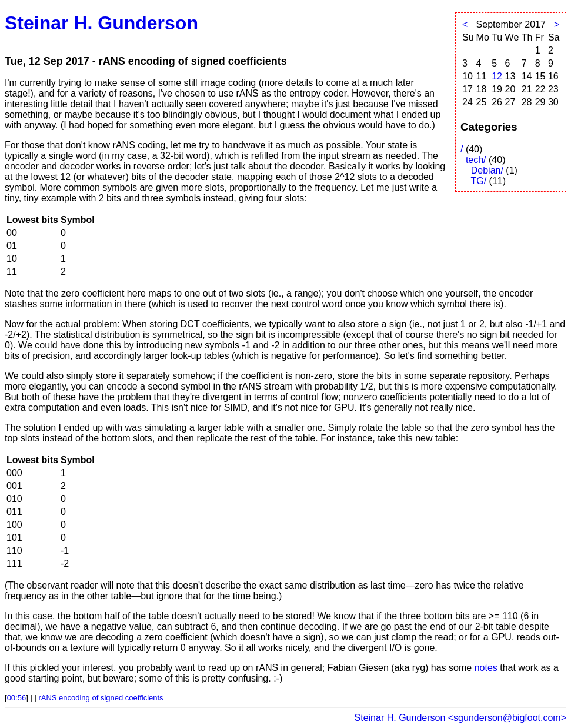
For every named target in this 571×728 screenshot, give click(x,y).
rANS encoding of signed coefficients (101, 698)
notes (486, 668)
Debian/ (487, 170)
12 (497, 76)
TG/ (478, 181)
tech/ (476, 160)
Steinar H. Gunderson (101, 23)
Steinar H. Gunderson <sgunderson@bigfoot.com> (460, 718)
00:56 (17, 698)
